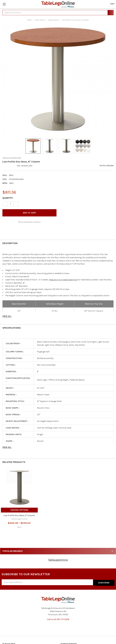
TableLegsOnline (58, 560)
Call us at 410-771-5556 (58, 619)
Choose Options (19, 510)
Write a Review (107, 166)
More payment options (29, 222)
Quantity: (8, 198)
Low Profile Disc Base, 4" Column (19, 515)
